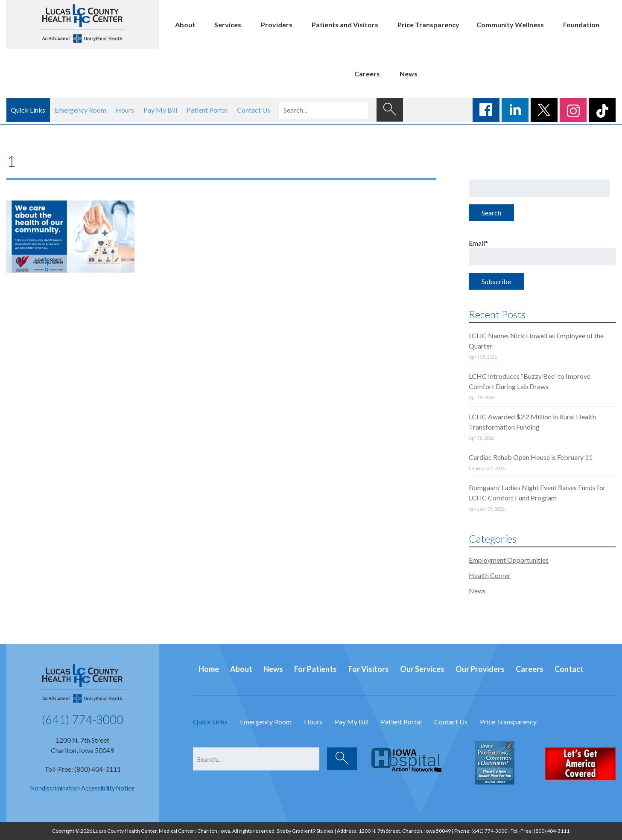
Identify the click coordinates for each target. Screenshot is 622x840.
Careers (367, 74)
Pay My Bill (160, 110)
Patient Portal (207, 110)
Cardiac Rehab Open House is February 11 (531, 457)
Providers (277, 25)
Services (228, 25)
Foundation (581, 25)
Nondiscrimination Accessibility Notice (82, 788)
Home (209, 669)
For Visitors (369, 669)
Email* (542, 252)
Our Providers (480, 669)
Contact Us (254, 110)
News (409, 74)
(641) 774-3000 (82, 719)
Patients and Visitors (345, 25)
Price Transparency (428, 25)
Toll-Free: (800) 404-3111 (83, 769)
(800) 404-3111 (552, 831)
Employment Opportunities (509, 560)
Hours (125, 110)
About (185, 25)
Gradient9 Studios (313, 831)
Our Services (422, 669)
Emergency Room (80, 110)
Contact (569, 669)
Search (491, 213)
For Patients (315, 669)
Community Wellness (510, 25)
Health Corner (490, 575)
